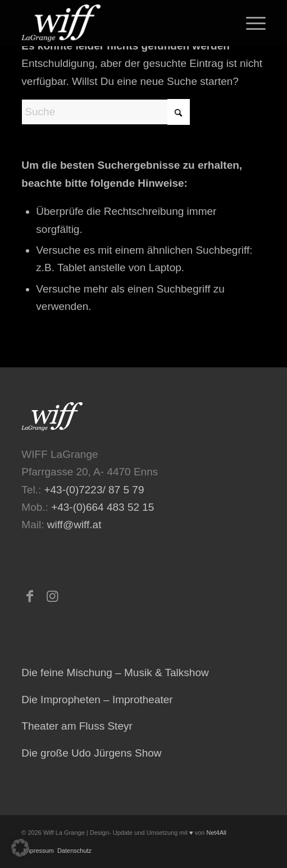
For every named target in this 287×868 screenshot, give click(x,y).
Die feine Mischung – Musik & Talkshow (115, 673)
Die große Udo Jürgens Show (91, 753)
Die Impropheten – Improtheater (97, 700)
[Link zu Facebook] (30, 596)
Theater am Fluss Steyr (77, 726)
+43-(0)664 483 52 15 (102, 507)
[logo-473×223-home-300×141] (119, 23)
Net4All (215, 833)
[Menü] (250, 23)
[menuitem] (250, 23)
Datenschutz (74, 851)
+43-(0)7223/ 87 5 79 (94, 490)
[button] (20, 848)
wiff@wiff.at (74, 525)
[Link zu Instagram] (52, 596)
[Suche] (106, 112)
